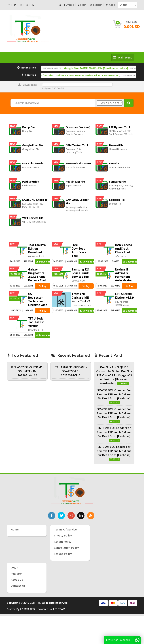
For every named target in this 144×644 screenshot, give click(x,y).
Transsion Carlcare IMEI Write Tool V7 (81, 298)
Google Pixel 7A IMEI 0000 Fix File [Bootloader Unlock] (109, 68)
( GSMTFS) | (29, 609)
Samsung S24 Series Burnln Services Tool (81, 273)
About (111, 5)
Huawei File (116, 145)
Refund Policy (63, 554)
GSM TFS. (36, 603)
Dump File (28, 127)
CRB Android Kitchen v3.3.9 (124, 296)
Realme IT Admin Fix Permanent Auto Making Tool (124, 277)
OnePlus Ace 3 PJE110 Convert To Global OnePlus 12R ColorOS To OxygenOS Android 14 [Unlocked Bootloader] (114, 375)
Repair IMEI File (75, 181)
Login (82, 5)
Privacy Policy (63, 535)
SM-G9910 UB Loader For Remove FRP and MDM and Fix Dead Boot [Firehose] (114, 432)
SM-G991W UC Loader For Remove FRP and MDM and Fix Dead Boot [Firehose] (114, 413)
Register (96, 5)
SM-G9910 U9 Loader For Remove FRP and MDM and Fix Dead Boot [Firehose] (114, 451)
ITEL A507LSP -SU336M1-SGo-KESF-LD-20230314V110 (27, 371)
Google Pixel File (33, 145)
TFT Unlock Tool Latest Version (36, 322)
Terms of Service (65, 529)
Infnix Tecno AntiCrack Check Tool (123, 249)
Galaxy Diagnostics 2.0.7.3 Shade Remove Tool (37, 275)
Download (43, 262)
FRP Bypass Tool (119, 127)
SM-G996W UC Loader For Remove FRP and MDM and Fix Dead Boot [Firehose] (114, 394)
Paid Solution (31, 181)
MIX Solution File (33, 163)
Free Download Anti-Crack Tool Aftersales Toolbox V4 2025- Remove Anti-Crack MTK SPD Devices (73, 75)
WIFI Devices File (33, 218)
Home (15, 529)
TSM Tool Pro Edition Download (37, 249)
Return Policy (63, 542)
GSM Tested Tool (77, 145)
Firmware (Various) (78, 127)
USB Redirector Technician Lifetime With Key (38, 301)
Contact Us (18, 586)
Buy (43, 286)
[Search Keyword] (53, 103)
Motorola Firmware (78, 163)
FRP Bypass (67, 5)
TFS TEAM (59, 609)
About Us (17, 580)
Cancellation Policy (66, 548)
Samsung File (117, 181)
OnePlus (114, 163)
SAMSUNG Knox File (35, 200)
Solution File (117, 200)
